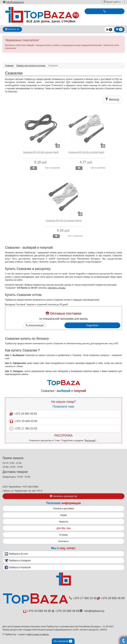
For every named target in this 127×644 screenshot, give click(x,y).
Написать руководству (63, 496)
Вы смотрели (63, 641)
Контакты (63, 541)
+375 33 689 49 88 (23, 421)
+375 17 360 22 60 (23, 429)
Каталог (11, 29)
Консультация (35, 325)
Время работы (113, 2)
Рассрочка (90, 440)
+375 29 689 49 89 (23, 414)
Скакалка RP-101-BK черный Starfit (41, 152)
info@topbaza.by (13, 2)
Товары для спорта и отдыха (31, 65)
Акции (63, 515)
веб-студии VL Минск (38, 634)
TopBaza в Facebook (18, 567)
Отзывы (63, 535)
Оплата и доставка (63, 508)
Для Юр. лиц (63, 528)
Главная (9, 65)
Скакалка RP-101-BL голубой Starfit (86, 152)
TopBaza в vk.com (16, 554)
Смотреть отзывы (57, 288)
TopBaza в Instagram (18, 561)
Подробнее (92, 325)
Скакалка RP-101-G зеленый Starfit (63, 221)
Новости (63, 522)
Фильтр (112, 99)
